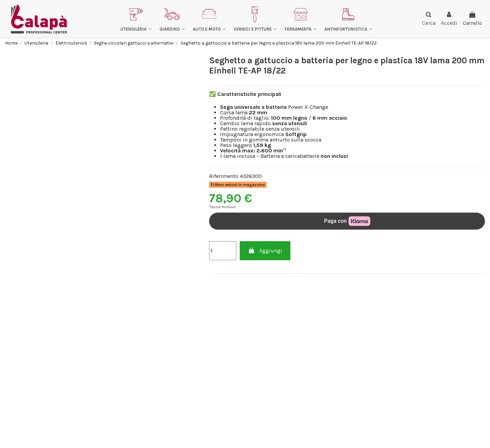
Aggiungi (265, 251)
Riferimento (224, 176)
